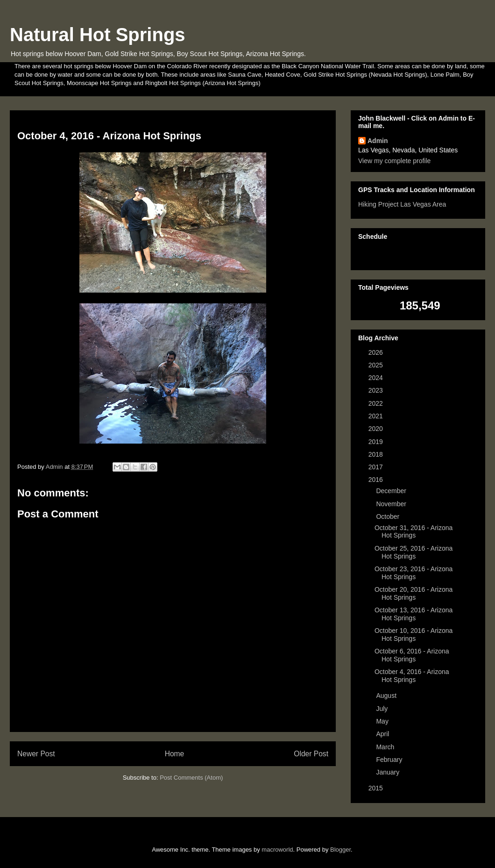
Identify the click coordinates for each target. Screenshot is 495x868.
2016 (377, 480)
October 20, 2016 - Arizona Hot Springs (414, 593)
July (383, 709)
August (387, 696)
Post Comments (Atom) (191, 778)
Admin (378, 141)
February (390, 760)
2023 (377, 390)
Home (175, 754)
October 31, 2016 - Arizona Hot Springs (414, 532)
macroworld (277, 850)
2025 (377, 365)
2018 (377, 454)
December (392, 491)
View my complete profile (394, 161)
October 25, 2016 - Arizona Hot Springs (414, 552)
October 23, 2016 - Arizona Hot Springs (414, 573)
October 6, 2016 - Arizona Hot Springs (412, 655)
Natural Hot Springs (98, 35)
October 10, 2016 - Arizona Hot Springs (414, 635)
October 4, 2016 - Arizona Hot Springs (412, 676)
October (389, 516)
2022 (377, 403)
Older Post (311, 754)
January (389, 772)
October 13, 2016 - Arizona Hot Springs (414, 614)
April (383, 734)
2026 (377, 352)
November (392, 504)
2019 (377, 442)
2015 (377, 788)
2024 (377, 378)
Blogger (340, 850)
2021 (377, 416)
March (386, 747)
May (383, 721)
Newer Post (36, 754)
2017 (377, 467)
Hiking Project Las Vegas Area (402, 204)
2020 (377, 429)
